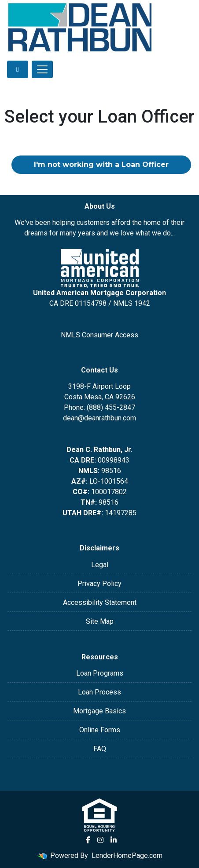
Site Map (100, 621)
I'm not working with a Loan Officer (101, 165)
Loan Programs (100, 673)
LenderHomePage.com (127, 855)
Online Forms (100, 730)
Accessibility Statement (100, 602)
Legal (100, 565)
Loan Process (99, 692)
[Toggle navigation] (42, 69)
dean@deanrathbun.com (99, 418)
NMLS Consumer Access (99, 335)
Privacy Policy (99, 584)
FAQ (100, 749)
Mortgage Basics (99, 711)
